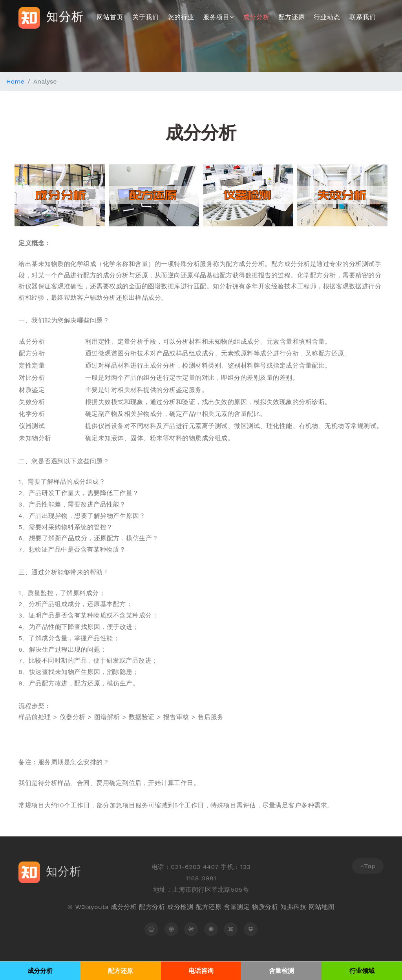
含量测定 (237, 907)
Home (15, 81)
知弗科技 (293, 907)
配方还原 (292, 17)
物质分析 (265, 907)
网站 (315, 907)
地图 (328, 907)
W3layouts (92, 907)
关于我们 (146, 17)
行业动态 (327, 17)
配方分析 (152, 907)
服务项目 (218, 17)
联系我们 (363, 17)
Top (368, 866)
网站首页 (110, 17)
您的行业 (181, 17)
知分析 (52, 18)
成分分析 (256, 17)
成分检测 (180, 907)
